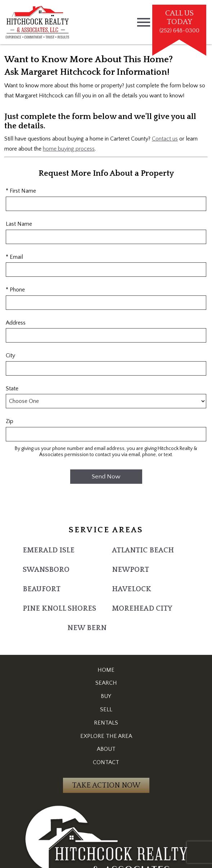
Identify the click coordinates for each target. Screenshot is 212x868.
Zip (10, 421)
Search (106, 683)
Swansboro (46, 570)
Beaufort (42, 589)
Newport (130, 570)
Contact (106, 762)
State (12, 389)
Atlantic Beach (143, 550)
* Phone (15, 290)
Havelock (132, 589)
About (106, 749)
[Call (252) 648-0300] (179, 22)
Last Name (19, 224)
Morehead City (142, 608)
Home (106, 670)
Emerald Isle (49, 550)
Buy (106, 696)
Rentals (106, 723)
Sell (106, 709)
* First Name (21, 191)
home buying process (69, 149)
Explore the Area (106, 736)
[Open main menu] (144, 22)
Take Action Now (106, 785)
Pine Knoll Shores (59, 608)
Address (16, 323)
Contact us (165, 139)
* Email (14, 257)
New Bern (87, 628)
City (10, 355)
